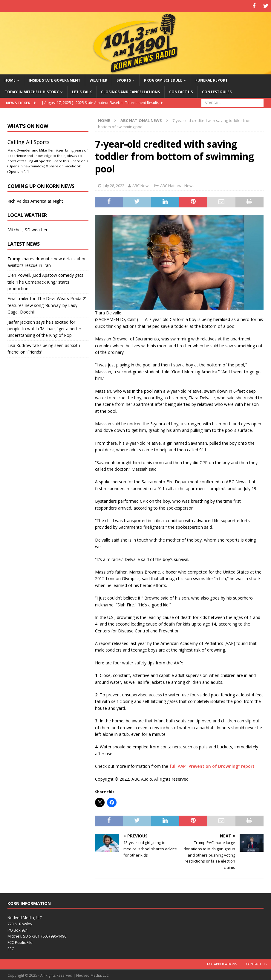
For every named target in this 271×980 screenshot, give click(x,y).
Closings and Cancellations (130, 91)
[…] (26, 171)
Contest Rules (217, 91)
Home (10, 79)
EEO (11, 947)
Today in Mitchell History (32, 91)
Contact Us (181, 91)
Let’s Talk (82, 91)
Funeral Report (212, 79)
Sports (124, 79)
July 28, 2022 (114, 185)
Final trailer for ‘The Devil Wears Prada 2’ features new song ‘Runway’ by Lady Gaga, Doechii (47, 304)
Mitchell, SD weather (27, 229)
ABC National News (177, 185)
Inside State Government (55, 79)
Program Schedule (163, 79)
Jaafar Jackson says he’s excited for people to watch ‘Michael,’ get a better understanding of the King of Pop (44, 328)
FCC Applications (222, 963)
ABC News (141, 185)
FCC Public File (20, 941)
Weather (98, 79)
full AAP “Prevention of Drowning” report (212, 765)
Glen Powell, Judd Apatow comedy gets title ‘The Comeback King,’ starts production (45, 281)
